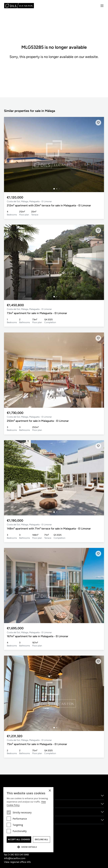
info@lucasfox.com (15, 858)
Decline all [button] (42, 839)
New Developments (17, 820)
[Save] (98, 123)
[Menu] (102, 6)
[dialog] (28, 820)
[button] (28, 847)
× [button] (50, 791)
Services (9, 804)
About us (10, 795)
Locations (10, 812)
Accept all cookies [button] (19, 839)
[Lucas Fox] (19, 6)
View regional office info (17, 862)
